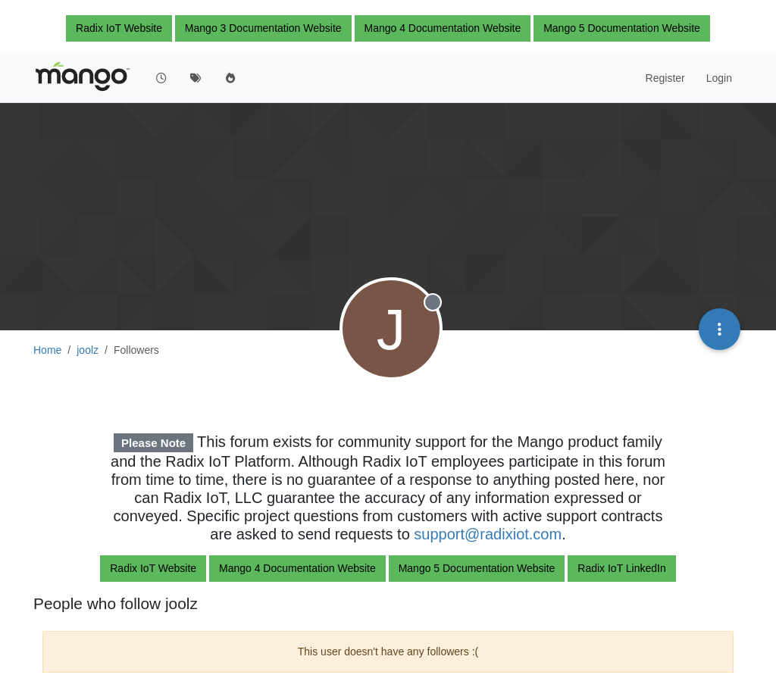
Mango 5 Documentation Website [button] (622, 28)
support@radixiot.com (488, 534)
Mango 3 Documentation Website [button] (263, 28)
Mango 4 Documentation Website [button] (443, 28)
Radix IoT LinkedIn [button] (621, 568)
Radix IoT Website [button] (119, 28)
